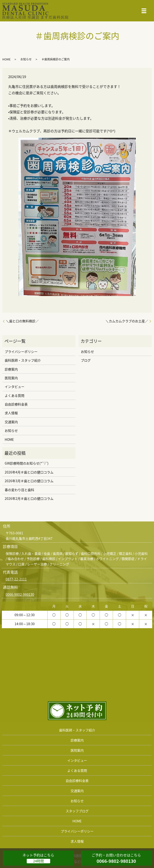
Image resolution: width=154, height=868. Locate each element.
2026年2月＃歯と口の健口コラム (29, 498)
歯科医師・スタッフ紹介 (23, 360)
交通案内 (11, 422)
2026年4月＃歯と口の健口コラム (29, 472)
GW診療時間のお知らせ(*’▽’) (27, 463)
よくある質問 (15, 395)
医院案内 (11, 378)
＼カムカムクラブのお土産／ (127, 321)
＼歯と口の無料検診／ (22, 321)
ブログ (86, 360)
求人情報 (11, 413)
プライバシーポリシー (21, 351)
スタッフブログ (77, 811)
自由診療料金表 (16, 404)
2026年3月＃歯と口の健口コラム (29, 481)
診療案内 (11, 369)
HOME (6, 59)
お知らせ (26, 59)
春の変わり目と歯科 (19, 490)
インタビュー (15, 387)
